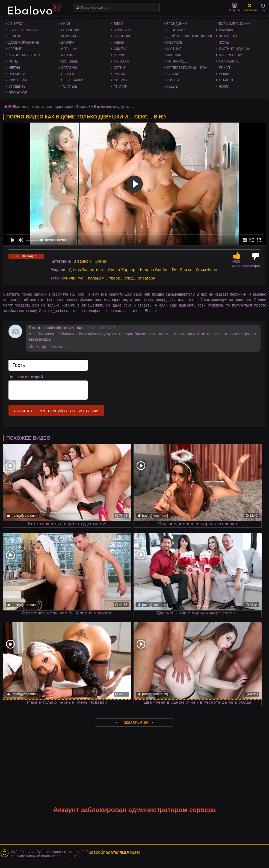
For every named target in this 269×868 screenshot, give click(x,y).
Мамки (120, 55)
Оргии (119, 68)
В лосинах (176, 30)
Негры (14, 68)
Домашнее (228, 36)
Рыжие (225, 74)
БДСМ (118, 24)
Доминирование (24, 43)
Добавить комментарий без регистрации (56, 411)
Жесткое (174, 43)
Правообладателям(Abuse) (113, 852)
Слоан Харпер (122, 270)
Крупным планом (24, 55)
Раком (119, 74)
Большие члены (23, 30)
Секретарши (72, 80)
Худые (172, 87)
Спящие (174, 80)
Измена (121, 49)
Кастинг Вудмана (234, 49)
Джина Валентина (86, 270)
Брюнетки (70, 30)
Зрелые (15, 49)
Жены (119, 43)
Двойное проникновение (190, 36)
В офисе (16, 36)
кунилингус (73, 278)
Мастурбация (231, 55)
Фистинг (121, 87)
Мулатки (121, 61)
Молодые (70, 61)
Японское (18, 93)
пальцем (96, 278)
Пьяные (68, 74)
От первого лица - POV (187, 68)
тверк (114, 278)
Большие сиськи (234, 24)
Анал (66, 24)
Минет (14, 61)
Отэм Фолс (206, 270)
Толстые (69, 87)
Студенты (17, 87)
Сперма (121, 80)
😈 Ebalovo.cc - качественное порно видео (40, 107)
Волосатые (71, 36)
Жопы (224, 43)
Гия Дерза (182, 270)
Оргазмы (69, 68)
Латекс (67, 55)
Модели (235, 8)
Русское (174, 74)
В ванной (122, 30)
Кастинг (174, 49)
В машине (228, 30)
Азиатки (16, 24)
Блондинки (177, 24)
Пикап (224, 68)
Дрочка (68, 43)
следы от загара (140, 278)
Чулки (224, 87)
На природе (177, 61)
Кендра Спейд (154, 270)
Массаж (174, 55)
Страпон (227, 80)
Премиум (17, 74)
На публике (229, 61)
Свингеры (18, 80)
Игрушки (69, 49)
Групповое (124, 36)
